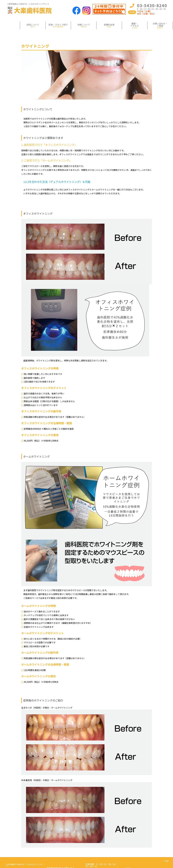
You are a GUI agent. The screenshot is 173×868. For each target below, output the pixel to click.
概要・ (135, 25)
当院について (33, 25)
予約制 (132, 12)
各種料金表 (109, 25)
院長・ (58, 25)
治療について (84, 25)
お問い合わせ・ (160, 25)
